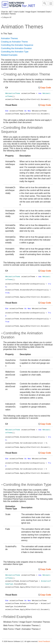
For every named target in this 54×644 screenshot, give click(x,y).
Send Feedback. (44, 641)
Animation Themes (9, 38)
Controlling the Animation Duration (16, 48)
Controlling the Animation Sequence (17, 45)
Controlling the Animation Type (15, 52)
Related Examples (9, 55)
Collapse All (7, 17)
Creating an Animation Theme (14, 42)
